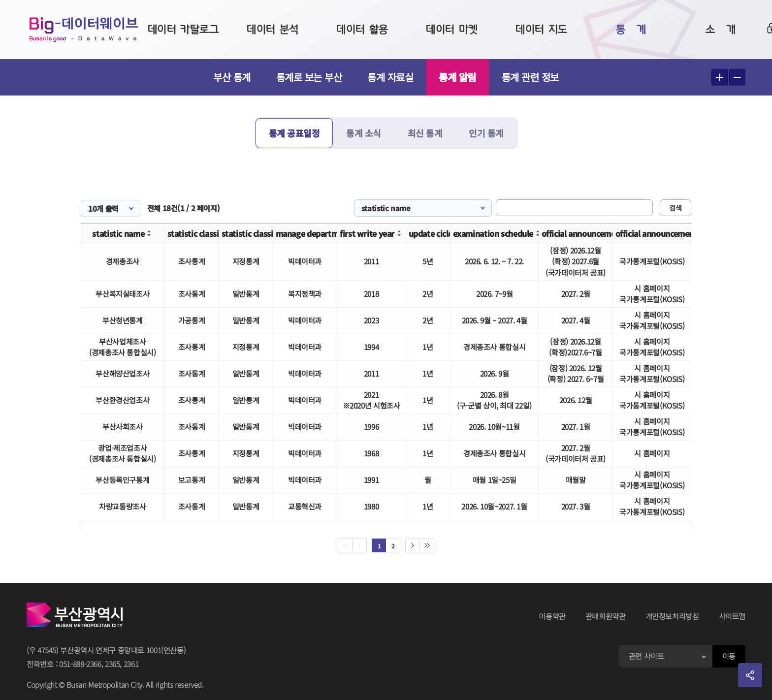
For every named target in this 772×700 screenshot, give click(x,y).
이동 (729, 656)
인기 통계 (486, 133)
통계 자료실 (390, 77)
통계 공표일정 (294, 133)
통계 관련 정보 (530, 77)
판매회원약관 (606, 616)
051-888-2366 (80, 664)
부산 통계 (232, 77)
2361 (131, 664)
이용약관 (552, 616)
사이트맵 (732, 616)
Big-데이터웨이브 (84, 30)
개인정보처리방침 (672, 616)
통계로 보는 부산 (309, 77)
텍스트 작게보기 (737, 78)
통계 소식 (364, 133)
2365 (113, 664)
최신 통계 (425, 133)
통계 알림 (457, 77)
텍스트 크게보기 (720, 78)
